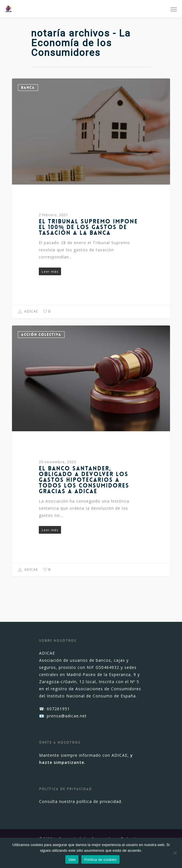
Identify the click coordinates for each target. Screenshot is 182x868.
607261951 (58, 709)
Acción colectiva (41, 335)
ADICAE (28, 312)
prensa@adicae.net (67, 716)
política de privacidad (99, 801)
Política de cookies (100, 860)
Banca (28, 88)
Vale (72, 860)
